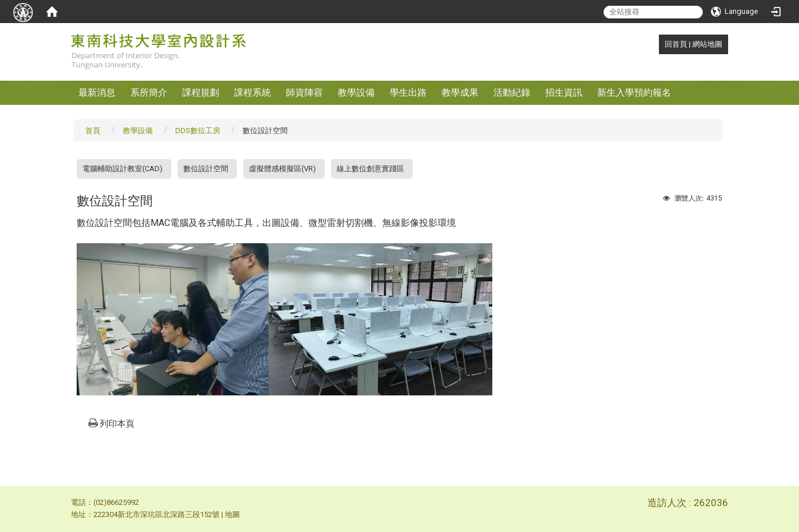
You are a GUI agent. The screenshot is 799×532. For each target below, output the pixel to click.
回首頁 (676, 44)
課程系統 (252, 93)
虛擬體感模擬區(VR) (282, 169)
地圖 (232, 514)
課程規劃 (201, 93)
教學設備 (356, 93)
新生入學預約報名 (634, 93)
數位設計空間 (206, 169)
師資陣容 (304, 93)
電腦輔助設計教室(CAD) (123, 169)
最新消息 (97, 93)
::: (659, 44)
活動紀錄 (512, 93)
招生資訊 (564, 93)
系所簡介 (149, 93)
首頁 (93, 131)
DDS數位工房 (198, 131)
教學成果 (460, 93)
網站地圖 (707, 44)
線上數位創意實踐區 (370, 169)
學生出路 (408, 93)
